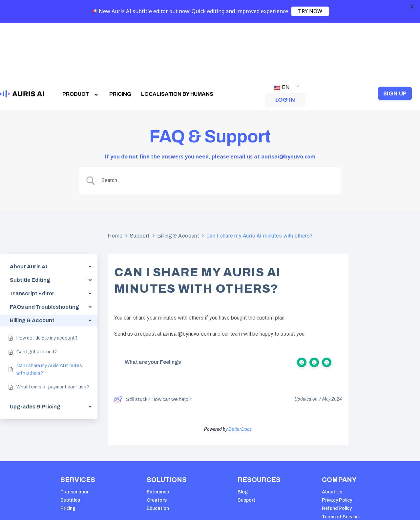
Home (115, 181)
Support (140, 181)
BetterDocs (240, 374)
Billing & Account (178, 181)
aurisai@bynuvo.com (187, 279)
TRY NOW (310, 11)
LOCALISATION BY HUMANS (177, 39)
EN (282, 32)
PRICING (120, 39)
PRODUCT (81, 39)
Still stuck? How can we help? (153, 344)
